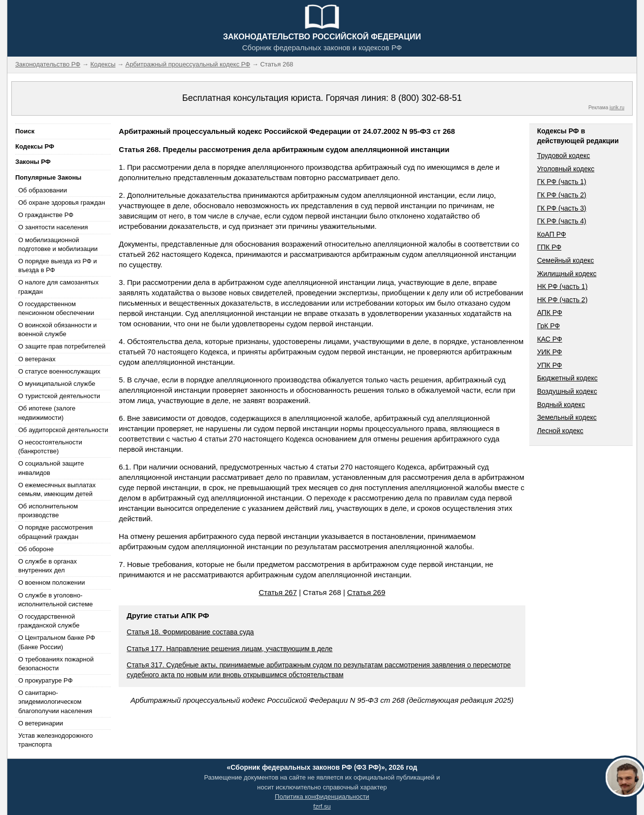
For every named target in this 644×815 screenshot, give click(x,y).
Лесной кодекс (560, 431)
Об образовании (43, 190)
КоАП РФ (552, 234)
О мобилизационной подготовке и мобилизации (58, 244)
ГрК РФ (548, 326)
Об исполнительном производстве (48, 511)
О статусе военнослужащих (59, 371)
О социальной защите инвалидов (51, 468)
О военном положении (52, 582)
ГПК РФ (549, 247)
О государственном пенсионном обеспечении (56, 308)
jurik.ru (617, 108)
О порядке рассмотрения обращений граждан (56, 532)
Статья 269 (366, 592)
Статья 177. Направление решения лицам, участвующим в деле (229, 649)
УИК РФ (550, 352)
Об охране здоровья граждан (62, 203)
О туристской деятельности (59, 396)
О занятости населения (53, 227)
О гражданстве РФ (46, 215)
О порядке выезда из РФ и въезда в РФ (58, 266)
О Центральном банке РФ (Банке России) (57, 642)
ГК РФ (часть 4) (562, 221)
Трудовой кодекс (564, 156)
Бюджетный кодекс (567, 378)
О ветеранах (37, 359)
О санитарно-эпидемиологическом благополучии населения (55, 702)
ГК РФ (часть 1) (562, 182)
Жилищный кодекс (567, 274)
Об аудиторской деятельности (63, 430)
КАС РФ (550, 339)
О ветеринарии (41, 723)
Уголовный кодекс (566, 169)
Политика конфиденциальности (322, 797)
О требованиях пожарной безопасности (56, 664)
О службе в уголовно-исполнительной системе (56, 600)
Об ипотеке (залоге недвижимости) (47, 413)
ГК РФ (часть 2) (562, 195)
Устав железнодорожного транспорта (55, 740)
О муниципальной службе (57, 384)
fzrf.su (322, 806)
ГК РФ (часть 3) (562, 208)
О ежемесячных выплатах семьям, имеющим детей (57, 489)
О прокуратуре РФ (46, 680)
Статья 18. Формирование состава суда (190, 632)
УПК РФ (550, 365)
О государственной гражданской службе (49, 621)
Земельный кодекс (567, 417)
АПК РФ (550, 313)
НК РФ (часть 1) (563, 286)
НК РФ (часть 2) (563, 300)
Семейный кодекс (566, 260)
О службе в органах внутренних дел (48, 566)
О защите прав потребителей (62, 346)
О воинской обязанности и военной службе (57, 329)
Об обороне (36, 549)
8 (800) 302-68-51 (426, 98)
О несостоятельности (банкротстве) (50, 447)
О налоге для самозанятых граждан (58, 287)
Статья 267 (278, 592)
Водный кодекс (561, 405)
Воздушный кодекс (567, 391)
